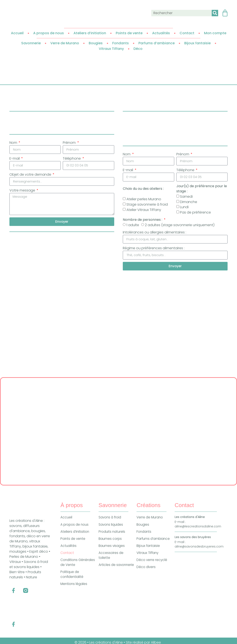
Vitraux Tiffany (111, 49)
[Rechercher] (215, 13)
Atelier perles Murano (144, 200)
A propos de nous (49, 33)
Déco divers (146, 571)
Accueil (17, 33)
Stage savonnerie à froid (147, 205)
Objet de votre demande (31, 175)
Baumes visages (112, 549)
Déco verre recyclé (152, 564)
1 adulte (133, 225)
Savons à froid (111, 520)
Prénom (70, 143)
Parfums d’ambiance (157, 43)
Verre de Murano (65, 43)
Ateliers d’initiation (90, 33)
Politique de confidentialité (73, 579)
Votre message (23, 191)
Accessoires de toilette (111, 559)
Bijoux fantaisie (197, 43)
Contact (187, 33)
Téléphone (72, 159)
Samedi (186, 197)
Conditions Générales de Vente (77, 566)
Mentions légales (74, 588)
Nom (14, 143)
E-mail (15, 159)
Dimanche (189, 202)
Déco (138, 49)
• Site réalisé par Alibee (143, 639)
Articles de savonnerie (108, 571)
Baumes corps (111, 542)
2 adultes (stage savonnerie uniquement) (180, 225)
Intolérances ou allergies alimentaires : (154, 233)
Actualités (161, 33)
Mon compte (215, 33)
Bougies (96, 43)
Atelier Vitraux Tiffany (144, 210)
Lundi (184, 208)
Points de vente (129, 33)
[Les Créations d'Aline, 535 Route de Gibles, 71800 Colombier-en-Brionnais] (118, 434)
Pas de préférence (195, 213)
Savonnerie (31, 43)
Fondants (121, 43)
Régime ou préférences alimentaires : (154, 249)
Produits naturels (112, 535)
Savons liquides (112, 527)
